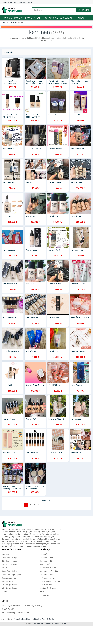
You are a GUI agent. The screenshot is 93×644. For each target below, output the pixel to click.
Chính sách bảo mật (9, 558)
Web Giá (45, 619)
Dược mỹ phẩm (45, 564)
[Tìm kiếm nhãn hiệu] (54, 10)
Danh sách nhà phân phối (11, 575)
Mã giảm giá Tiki (8, 581)
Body (39, 18)
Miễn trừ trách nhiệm (10, 564)
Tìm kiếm (83, 10)
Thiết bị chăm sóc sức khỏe (50, 581)
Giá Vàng (38, 619)
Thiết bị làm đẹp (46, 585)
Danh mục (14, 2)
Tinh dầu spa (44, 595)
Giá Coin (52, 619)
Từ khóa (13, 22)
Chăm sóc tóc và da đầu (49, 571)
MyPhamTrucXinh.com (42, 624)
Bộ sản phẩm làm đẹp (48, 588)
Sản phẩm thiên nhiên (48, 568)
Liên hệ (30, 2)
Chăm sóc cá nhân (47, 575)
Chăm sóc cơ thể (46, 561)
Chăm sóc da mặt (46, 558)
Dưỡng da (19, 18)
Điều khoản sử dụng (9, 561)
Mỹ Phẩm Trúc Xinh (59, 624)
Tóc (45, 18)
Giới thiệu (22, 2)
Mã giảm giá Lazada (9, 585)
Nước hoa (53, 18)
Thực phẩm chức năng (48, 578)
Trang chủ (5, 2)
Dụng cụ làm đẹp (67, 18)
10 (62, 505)
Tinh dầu (80, 18)
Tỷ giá (16, 619)
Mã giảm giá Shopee (9, 588)
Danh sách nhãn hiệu (10, 571)
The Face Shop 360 (26, 619)
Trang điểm (30, 18)
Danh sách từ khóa (9, 578)
